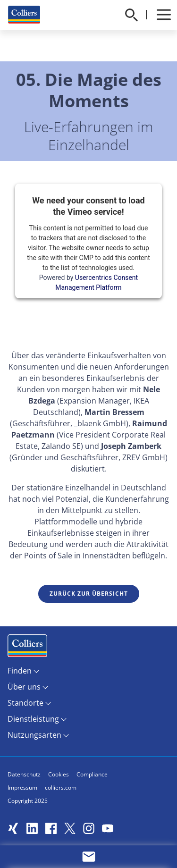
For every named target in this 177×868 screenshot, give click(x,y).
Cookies (59, 774)
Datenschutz (24, 774)
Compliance (92, 774)
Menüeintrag (27, 648)
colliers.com (61, 788)
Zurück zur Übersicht (89, 594)
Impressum (22, 788)
